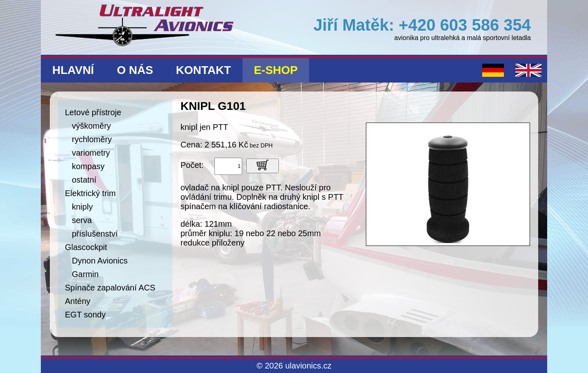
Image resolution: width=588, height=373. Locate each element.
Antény (78, 301)
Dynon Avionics (100, 261)
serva (82, 220)
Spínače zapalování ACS (110, 288)
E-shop (276, 70)
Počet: (192, 165)
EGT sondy (85, 315)
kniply (82, 207)
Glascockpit (86, 247)
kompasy (88, 166)
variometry (91, 153)
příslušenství (95, 234)
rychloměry (92, 139)
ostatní (84, 180)
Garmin (85, 274)
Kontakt (204, 70)
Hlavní (73, 70)
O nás (135, 70)
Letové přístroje (93, 112)
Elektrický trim (90, 193)
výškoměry (91, 126)
